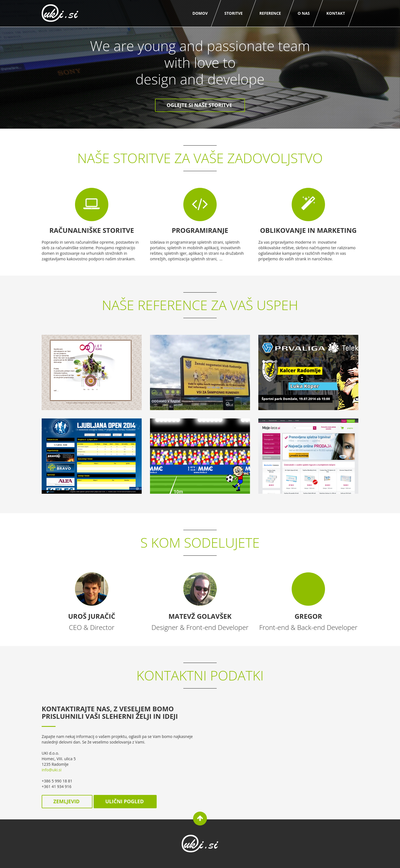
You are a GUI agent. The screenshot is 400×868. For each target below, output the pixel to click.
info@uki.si (52, 770)
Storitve (234, 13)
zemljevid (67, 801)
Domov (200, 13)
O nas (304, 13)
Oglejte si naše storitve (200, 105)
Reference (270, 13)
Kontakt (336, 13)
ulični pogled (125, 801)
